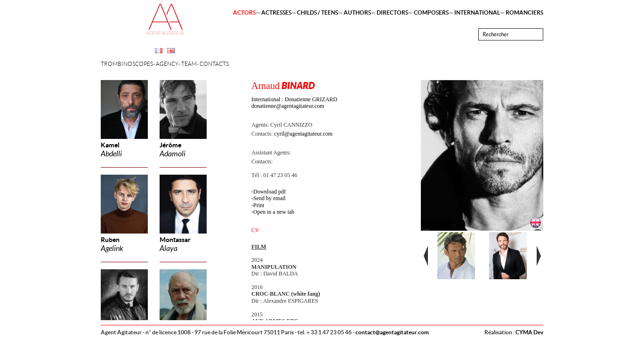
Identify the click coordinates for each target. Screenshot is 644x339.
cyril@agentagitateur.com (303, 134)
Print (259, 205)
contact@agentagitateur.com (392, 332)
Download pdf (270, 192)
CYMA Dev (529, 332)
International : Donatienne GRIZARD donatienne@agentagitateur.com (294, 103)
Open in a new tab (274, 212)
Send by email (270, 198)
